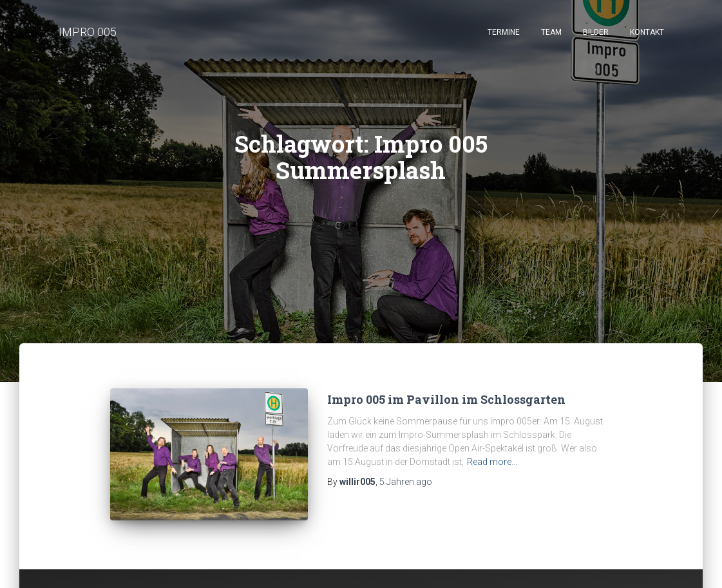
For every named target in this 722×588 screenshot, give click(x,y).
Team (551, 32)
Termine (504, 32)
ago (406, 482)
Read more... (492, 462)
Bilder (596, 32)
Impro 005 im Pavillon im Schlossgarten (446, 399)
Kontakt (647, 32)
